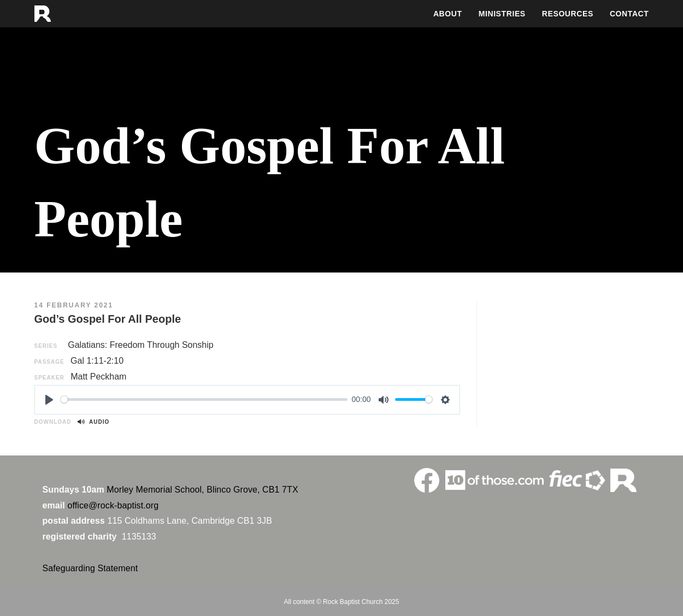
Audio (93, 422)
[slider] (204, 399)
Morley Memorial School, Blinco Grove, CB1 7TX (202, 490)
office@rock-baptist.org (113, 505)
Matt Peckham (98, 377)
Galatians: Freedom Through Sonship (141, 345)
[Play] (49, 400)
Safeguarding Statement (90, 568)
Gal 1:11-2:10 (97, 361)
